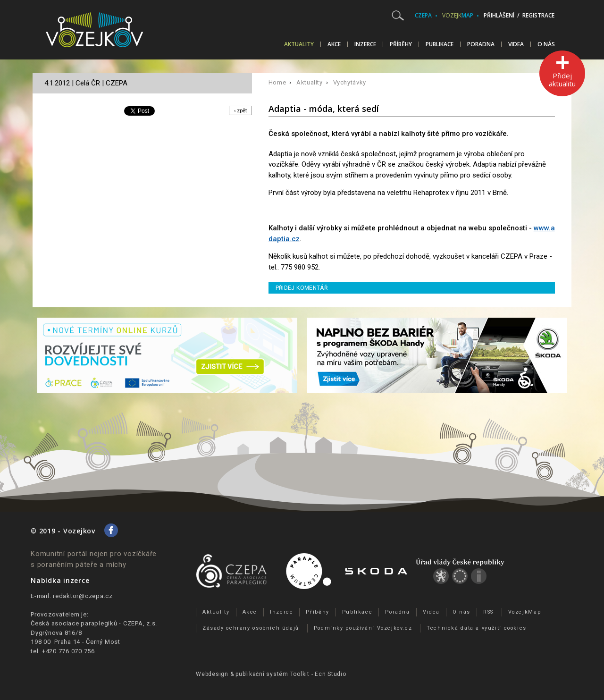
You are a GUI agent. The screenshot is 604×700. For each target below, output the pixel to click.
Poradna (481, 44)
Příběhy (401, 44)
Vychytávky (350, 82)
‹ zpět (239, 111)
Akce (334, 44)
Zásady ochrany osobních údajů (251, 628)
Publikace (440, 44)
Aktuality (299, 44)
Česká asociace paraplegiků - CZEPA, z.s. (94, 623)
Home (277, 82)
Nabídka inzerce (60, 580)
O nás (546, 44)
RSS (488, 612)
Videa (516, 44)
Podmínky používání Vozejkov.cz (363, 628)
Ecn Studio (331, 674)
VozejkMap (525, 612)
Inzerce (365, 44)
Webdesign (212, 674)
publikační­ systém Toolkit (273, 674)
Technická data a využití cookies (477, 628)
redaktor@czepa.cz (83, 596)
